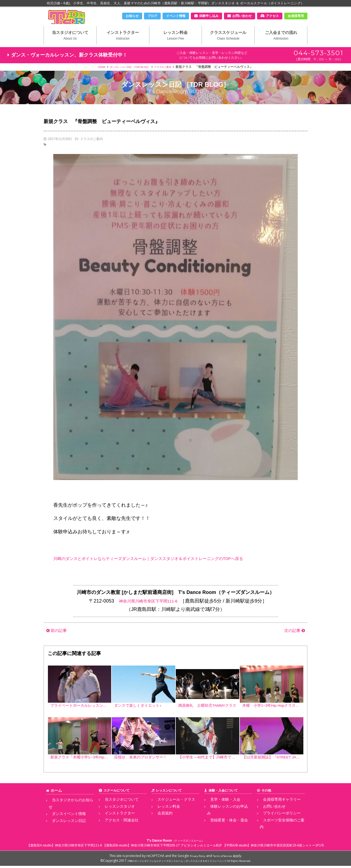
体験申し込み (209, 16)
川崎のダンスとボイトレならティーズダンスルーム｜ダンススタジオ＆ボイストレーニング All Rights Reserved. (189, 863)
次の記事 (292, 639)
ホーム (55, 803)
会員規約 (161, 824)
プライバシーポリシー (276, 824)
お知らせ (132, 16)
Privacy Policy (194, 858)
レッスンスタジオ (114, 818)
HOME (93, 76)
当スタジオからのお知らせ (68, 812)
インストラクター (123, 43)
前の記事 (59, 639)
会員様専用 (296, 16)
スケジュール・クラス (170, 812)
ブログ (152, 16)
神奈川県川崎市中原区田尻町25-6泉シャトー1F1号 (287, 848)
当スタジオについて (70, 43)
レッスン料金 (176, 43)
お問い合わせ (242, 16)
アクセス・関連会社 (116, 829)
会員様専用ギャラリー (276, 812)
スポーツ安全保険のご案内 (279, 829)
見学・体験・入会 (220, 812)
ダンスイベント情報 (63, 818)
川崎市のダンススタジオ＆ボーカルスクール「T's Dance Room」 (72, 21)
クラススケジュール (228, 43)
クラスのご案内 (170, 76)
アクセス (272, 16)
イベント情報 (176, 16)
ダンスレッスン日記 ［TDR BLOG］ (128, 76)
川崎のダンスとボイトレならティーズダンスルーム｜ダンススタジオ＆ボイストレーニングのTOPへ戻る (167, 567)
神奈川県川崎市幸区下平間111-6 (148, 610)
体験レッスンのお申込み (225, 818)
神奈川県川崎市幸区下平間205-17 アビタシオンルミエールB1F (176, 848)
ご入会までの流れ (281, 43)
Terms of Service (225, 858)
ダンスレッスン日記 (63, 824)
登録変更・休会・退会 (223, 824)
